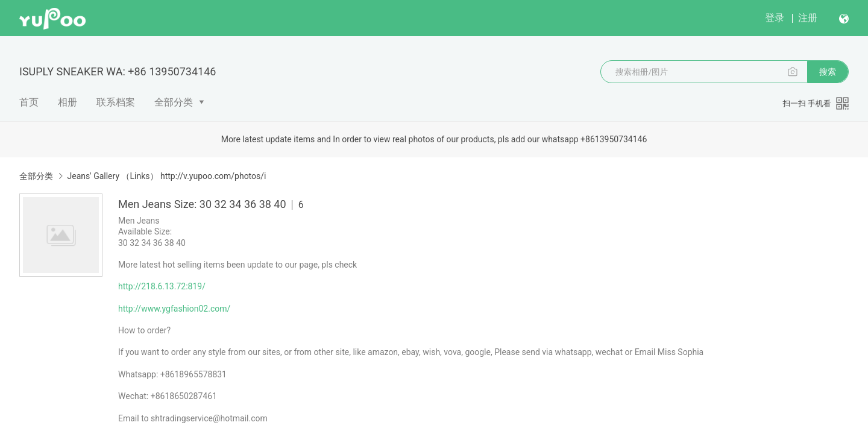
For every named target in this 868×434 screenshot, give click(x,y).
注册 (808, 18)
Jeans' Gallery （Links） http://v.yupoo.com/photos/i (166, 176)
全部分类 (174, 102)
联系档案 (116, 102)
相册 (68, 102)
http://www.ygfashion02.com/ (174, 309)
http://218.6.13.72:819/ (162, 286)
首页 (29, 102)
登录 (775, 18)
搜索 (828, 72)
